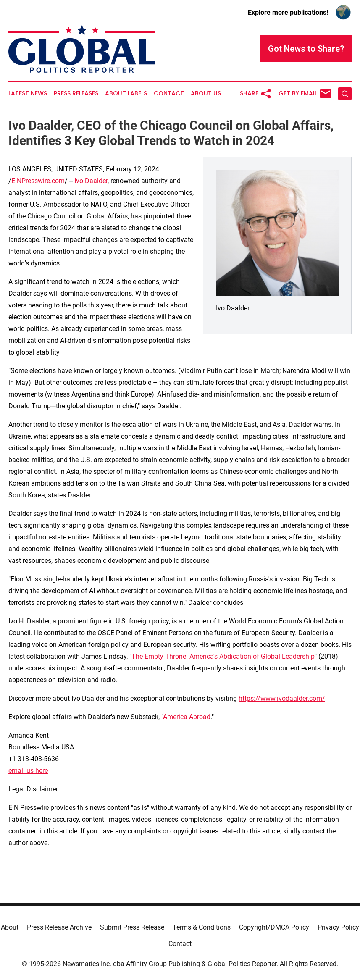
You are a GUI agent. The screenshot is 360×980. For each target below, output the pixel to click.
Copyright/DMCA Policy (274, 927)
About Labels (126, 93)
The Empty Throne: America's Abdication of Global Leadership (223, 656)
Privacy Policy (338, 927)
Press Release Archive (59, 927)
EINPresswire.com (38, 181)
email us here (28, 771)
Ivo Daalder (91, 181)
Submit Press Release (132, 927)
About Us (206, 93)
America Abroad (187, 717)
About (10, 927)
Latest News (28, 93)
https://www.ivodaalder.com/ (282, 698)
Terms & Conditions (202, 927)
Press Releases (76, 93)
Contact (169, 93)
